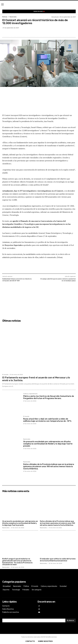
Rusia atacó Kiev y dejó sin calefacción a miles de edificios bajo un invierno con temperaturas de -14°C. (47, 420)
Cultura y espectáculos (30, 394)
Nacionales (13, 17)
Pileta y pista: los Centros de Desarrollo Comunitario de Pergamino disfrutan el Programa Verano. (49, 397)
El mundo (5, 375)
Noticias (5, 17)
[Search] (71, 620)
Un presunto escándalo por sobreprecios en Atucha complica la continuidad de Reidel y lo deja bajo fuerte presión (48, 444)
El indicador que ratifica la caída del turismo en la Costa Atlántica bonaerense (58, 560)
